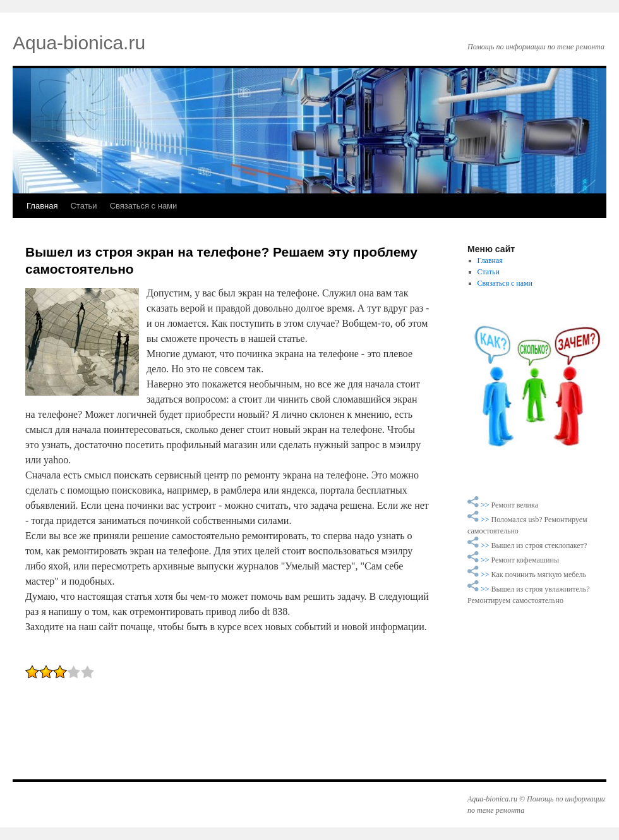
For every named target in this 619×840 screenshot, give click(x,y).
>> (486, 505)
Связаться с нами (144, 206)
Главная (42, 206)
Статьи (83, 206)
